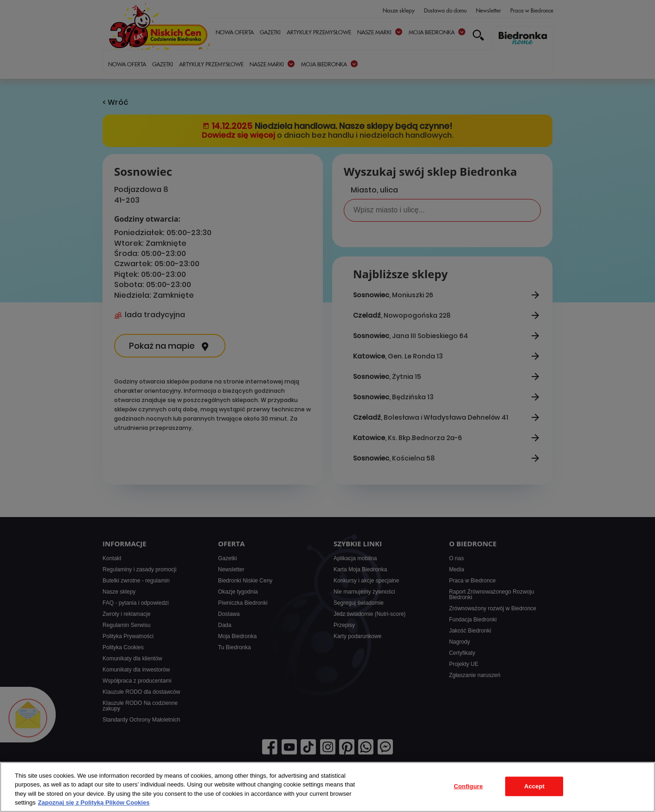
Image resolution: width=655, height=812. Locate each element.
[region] (327, 787)
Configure (468, 786)
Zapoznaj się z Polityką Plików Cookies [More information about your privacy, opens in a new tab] (94, 802)
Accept (534, 786)
